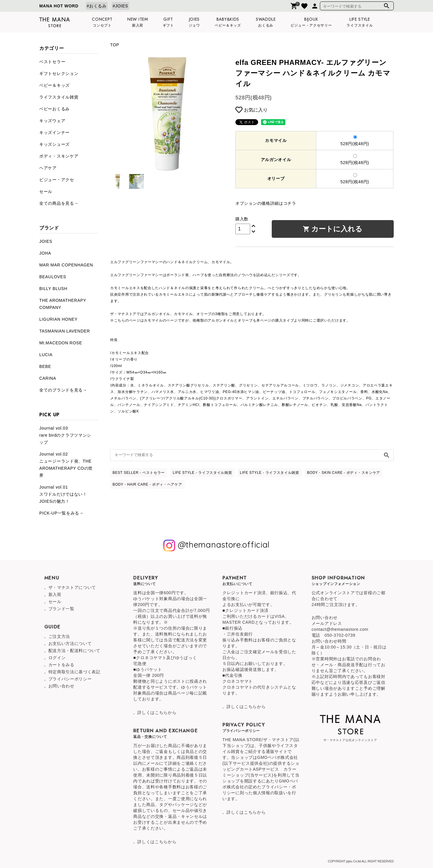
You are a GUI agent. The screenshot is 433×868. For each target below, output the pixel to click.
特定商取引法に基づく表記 (74, 672)
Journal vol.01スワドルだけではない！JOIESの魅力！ (63, 494)
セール (46, 191)
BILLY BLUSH (53, 289)
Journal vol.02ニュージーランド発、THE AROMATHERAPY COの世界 (66, 465)
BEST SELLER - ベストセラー (139, 473)
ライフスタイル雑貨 (59, 97)
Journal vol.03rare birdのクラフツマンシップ (65, 435)
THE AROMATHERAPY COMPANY (63, 304)
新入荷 (55, 595)
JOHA (45, 253)
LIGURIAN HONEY (58, 319)
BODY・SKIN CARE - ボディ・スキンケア (344, 473)
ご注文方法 (59, 636)
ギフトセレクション (59, 73)
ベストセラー (52, 62)
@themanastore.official (216, 546)
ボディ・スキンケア (59, 156)
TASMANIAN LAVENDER (65, 331)
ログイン (57, 658)
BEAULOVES (53, 277)
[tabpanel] (167, 114)
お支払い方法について (70, 643)
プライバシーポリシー (70, 679)
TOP (115, 45)
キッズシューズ (54, 144)
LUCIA (46, 355)
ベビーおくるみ (54, 109)
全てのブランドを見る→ (63, 390)
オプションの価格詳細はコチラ (266, 203)
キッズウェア (52, 121)
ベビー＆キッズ (54, 85)
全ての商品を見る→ (59, 203)
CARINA (48, 378)
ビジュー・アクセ (57, 180)
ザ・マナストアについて (72, 587)
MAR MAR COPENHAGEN (66, 265)
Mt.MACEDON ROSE (61, 343)
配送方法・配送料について (74, 651)
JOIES (46, 241)
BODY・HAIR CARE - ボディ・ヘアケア (147, 484)
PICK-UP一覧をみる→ (61, 513)
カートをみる (61, 665)
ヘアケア (48, 168)
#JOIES (120, 6)
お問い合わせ (61, 686)
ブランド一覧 (61, 609)
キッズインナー (54, 132)
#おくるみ (97, 6)
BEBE (45, 366)
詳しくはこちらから (157, 713)
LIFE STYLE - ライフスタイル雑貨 (202, 473)
